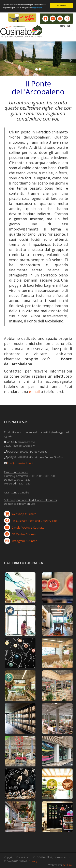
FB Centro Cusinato (24, 534)
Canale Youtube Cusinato (28, 527)
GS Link (67, 865)
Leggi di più (37, 8)
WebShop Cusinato (24, 514)
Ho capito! (62, 6)
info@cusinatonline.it (20, 463)
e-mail (34, 391)
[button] (6, 59)
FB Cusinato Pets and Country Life (34, 521)
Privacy (33, 861)
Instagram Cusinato (24, 541)
